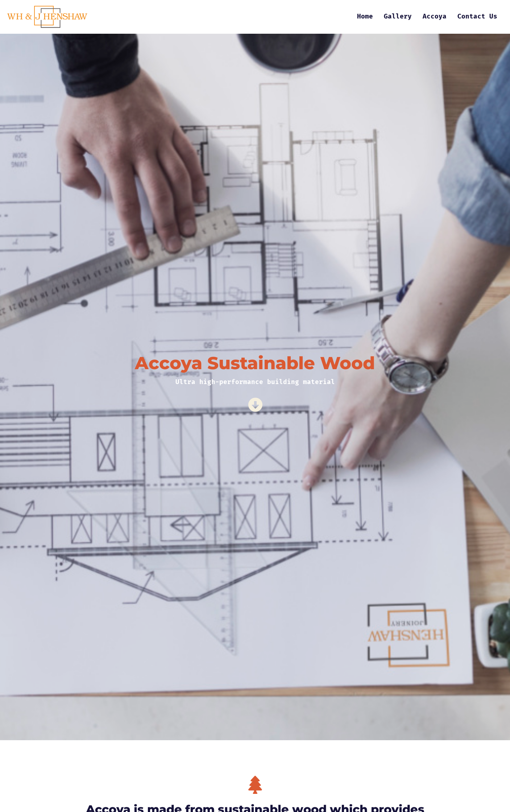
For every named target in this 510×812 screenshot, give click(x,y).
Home (365, 17)
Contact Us (477, 17)
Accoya (435, 17)
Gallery (398, 17)
